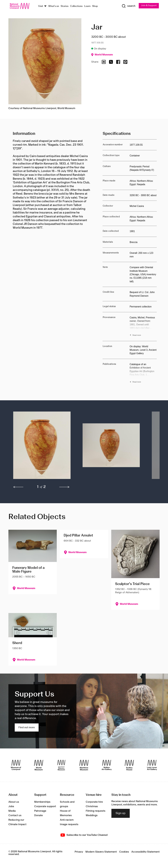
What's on (54, 7)
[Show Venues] (45, 7)
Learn (87, 7)
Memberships (42, 802)
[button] (42, 447)
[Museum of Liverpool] (16, 766)
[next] (64, 487)
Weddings (92, 816)
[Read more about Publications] (143, 374)
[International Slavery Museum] (61, 766)
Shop (95, 7)
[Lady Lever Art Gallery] (152, 766)
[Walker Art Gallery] (107, 766)
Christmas (92, 807)
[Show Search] (127, 6)
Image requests (69, 825)
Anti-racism (67, 820)
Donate (39, 816)
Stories (65, 7)
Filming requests (96, 811)
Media (12, 811)
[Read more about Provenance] (143, 327)
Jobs (11, 807)
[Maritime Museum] (84, 766)
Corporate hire (94, 802)
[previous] (18, 487)
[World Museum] (39, 766)
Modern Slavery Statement (101, 852)
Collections (76, 7)
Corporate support (45, 807)
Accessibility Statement (145, 852)
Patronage (40, 811)
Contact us (15, 816)
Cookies (124, 852)
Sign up (121, 814)
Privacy (79, 852)
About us (14, 802)
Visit (41, 7)
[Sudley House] (129, 766)
